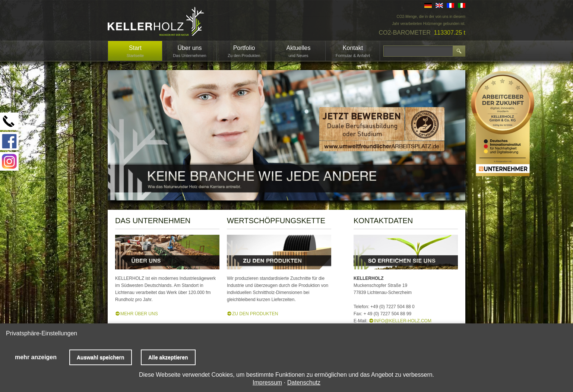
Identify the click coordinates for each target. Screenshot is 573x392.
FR (450, 5)
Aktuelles (299, 48)
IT (462, 5)
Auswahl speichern (101, 357)
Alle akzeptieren (168, 357)
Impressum (267, 382)
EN (439, 5)
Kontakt (353, 48)
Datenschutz (304, 382)
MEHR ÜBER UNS (139, 314)
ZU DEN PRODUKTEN (255, 314)
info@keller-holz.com (403, 321)
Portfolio (244, 48)
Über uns (190, 48)
